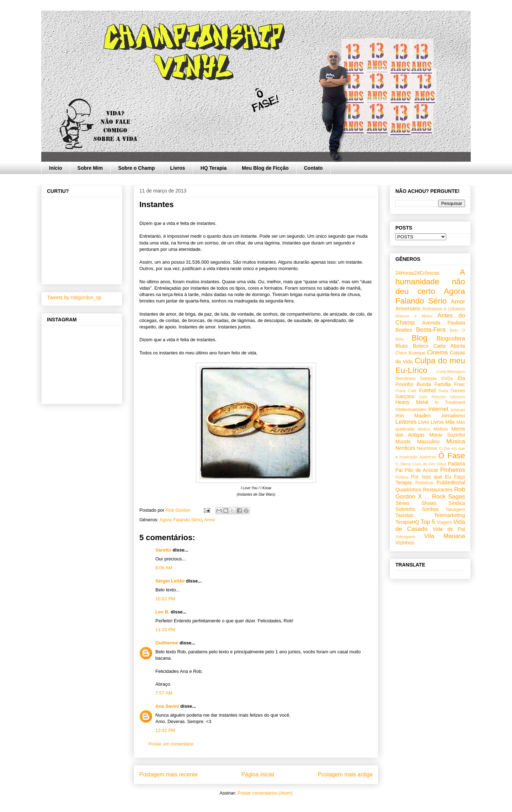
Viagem (444, 522)
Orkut (441, 464)
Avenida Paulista (444, 323)
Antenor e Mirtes (414, 316)
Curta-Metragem (451, 371)
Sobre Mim (90, 168)
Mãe (450, 422)
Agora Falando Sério (180, 520)
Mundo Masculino (417, 442)
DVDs (447, 379)
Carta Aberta (449, 346)
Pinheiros (453, 470)
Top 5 (428, 522)
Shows (429, 503)
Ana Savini (167, 706)
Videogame (405, 537)
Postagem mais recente (169, 774)
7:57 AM (164, 693)
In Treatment (450, 402)
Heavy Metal (412, 402)
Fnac (460, 384)
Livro (424, 422)
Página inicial (258, 774)
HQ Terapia (214, 168)
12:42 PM (165, 730)
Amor (210, 520)
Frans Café (406, 391)
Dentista (428, 379)
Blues (402, 346)
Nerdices (405, 448)
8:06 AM (164, 568)
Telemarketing (450, 515)
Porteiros (424, 483)
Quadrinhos (408, 490)
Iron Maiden (413, 416)
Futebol (428, 390)
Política (402, 477)
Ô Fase (452, 456)
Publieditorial (451, 483)
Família (443, 384)
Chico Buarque (410, 353)
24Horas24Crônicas (417, 273)
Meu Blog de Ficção (265, 168)
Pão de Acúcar (422, 470)
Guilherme (167, 643)
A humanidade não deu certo (430, 282)
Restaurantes (438, 490)
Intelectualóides (411, 410)
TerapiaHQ (407, 522)
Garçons (405, 396)
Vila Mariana (445, 536)
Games (458, 391)
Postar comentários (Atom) (265, 793)
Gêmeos (458, 397)
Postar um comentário (171, 744)
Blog (419, 338)
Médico (424, 429)
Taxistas (404, 515)
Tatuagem (455, 510)
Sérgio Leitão (170, 581)
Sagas (457, 497)
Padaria (457, 464)
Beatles (404, 330)
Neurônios (427, 448)
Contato (313, 168)
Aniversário (408, 309)
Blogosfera (451, 339)
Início (56, 168)
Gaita (443, 391)
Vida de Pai (449, 529)
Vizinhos (405, 543)
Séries (402, 503)
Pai (399, 470)
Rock (439, 497)
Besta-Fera (431, 330)
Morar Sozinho (447, 435)
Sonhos (430, 509)
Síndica (457, 503)
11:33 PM (165, 630)
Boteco (421, 346)
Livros (178, 168)
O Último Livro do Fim (415, 464)
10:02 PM (165, 599)
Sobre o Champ (136, 168)
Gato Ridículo (432, 397)
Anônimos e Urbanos (444, 309)
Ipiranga (458, 410)
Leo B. (162, 612)
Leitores (406, 422)
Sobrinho (405, 509)
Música (456, 441)
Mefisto (441, 429)
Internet (439, 409)
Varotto (163, 550)
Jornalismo (453, 416)
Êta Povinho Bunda (430, 381)
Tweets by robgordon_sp (74, 297)
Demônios (406, 379)
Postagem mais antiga (345, 774)
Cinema (437, 352)
